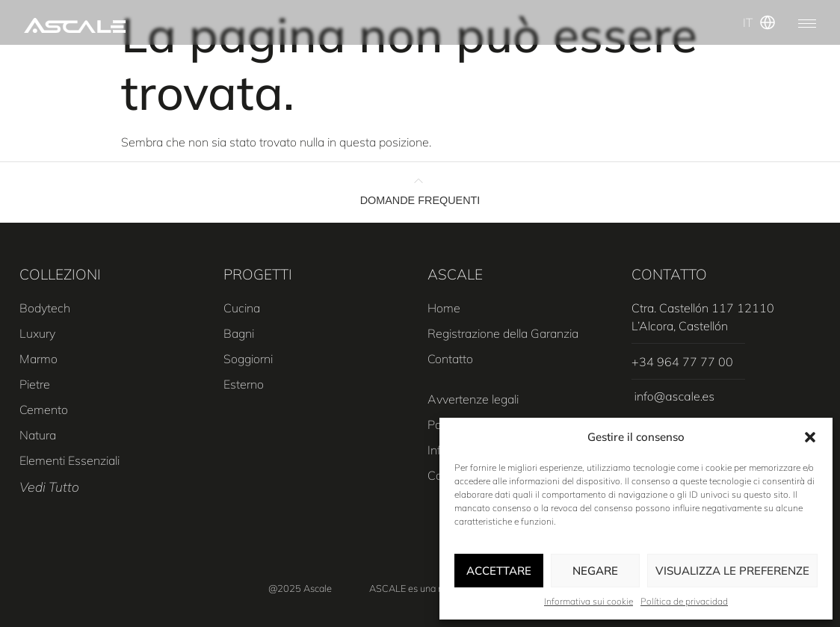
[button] (810, 437)
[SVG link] (75, 25)
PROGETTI (258, 274)
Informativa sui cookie (589, 601)
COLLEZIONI (60, 274)
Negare (595, 571)
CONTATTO (669, 274)
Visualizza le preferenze (732, 571)
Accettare (499, 571)
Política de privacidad (684, 601)
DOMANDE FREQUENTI (420, 200)
